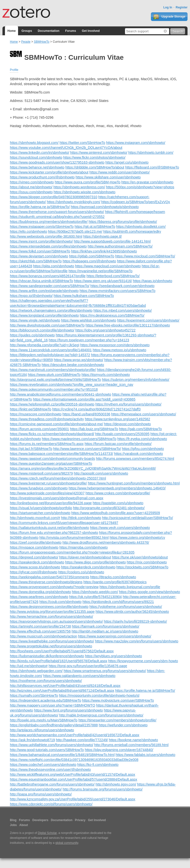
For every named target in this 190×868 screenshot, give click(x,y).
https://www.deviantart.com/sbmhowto (39, 256)
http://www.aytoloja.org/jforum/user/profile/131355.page (52, 612)
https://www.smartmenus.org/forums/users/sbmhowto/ (105, 671)
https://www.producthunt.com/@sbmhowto (42, 177)
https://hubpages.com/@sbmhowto (89, 261)
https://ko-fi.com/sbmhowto (98, 765)
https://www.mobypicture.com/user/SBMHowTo (118, 700)
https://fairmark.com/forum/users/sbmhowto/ (106, 626)
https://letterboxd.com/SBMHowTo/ (113, 276)
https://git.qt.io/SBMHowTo (95, 227)
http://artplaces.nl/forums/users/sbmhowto (42, 730)
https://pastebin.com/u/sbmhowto (118, 503)
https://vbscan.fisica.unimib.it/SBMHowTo (41, 281)
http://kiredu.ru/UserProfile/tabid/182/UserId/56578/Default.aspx (59, 661)
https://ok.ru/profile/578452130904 (96, 597)
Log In (168, 7)
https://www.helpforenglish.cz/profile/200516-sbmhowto (52, 404)
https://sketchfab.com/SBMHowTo (36, 261)
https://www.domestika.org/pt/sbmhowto (40, 592)
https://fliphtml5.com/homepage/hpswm (135, 212)
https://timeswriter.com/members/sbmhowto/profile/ (117, 720)
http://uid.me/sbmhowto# (29, 666)
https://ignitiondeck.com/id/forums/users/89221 (118, 602)
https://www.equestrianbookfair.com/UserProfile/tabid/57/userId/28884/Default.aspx (73, 779)
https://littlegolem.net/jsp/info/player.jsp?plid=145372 (50, 355)
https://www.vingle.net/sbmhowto (35, 320)
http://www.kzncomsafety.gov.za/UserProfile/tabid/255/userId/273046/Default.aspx (73, 799)
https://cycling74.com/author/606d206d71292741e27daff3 (96, 409)
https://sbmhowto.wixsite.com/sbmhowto (85, 192)
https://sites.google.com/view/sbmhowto (150, 592)
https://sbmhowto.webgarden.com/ (36, 671)
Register (182, 7)
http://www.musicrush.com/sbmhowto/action (44, 636)
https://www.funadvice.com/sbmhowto (39, 488)
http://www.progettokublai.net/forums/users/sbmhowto (51, 646)
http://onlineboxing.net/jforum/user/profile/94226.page (51, 503)
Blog (13, 820)
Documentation (49, 31)
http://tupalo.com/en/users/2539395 (122, 434)
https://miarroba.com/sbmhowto (83, 547)
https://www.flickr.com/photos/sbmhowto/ (94, 157)
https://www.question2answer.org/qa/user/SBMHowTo (51, 463)
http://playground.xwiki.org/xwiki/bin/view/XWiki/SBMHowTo (55, 380)
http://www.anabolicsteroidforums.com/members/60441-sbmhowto (60, 394)
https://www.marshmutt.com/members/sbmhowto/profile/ (53, 370)
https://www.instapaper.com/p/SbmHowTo (42, 227)
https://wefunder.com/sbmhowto (123, 725)
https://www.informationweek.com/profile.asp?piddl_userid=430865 (84, 399)
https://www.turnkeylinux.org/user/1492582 (118, 419)
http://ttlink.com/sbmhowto (81, 518)
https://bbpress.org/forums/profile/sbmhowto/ (123, 222)
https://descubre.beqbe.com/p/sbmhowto (73, 365)
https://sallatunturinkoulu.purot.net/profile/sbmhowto (49, 528)
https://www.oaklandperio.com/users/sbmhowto (79, 676)
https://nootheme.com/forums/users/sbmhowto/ (46, 681)
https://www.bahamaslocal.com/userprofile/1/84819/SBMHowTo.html (62, 755)
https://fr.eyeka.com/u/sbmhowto (142, 439)
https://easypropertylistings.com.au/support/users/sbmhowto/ (56, 621)
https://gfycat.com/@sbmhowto (34, 572)
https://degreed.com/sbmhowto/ (34, 557)
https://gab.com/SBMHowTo (140, 429)
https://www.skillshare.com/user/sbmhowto (108, 177)
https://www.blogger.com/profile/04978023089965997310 (54, 197)
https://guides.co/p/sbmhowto (32, 335)
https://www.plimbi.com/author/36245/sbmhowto (132, 612)
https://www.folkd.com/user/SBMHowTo (40, 251)
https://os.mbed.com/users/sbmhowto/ (123, 310)
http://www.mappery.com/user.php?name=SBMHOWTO (53, 705)
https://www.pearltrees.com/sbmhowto (39, 597)
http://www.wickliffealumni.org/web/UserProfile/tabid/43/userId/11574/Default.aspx (72, 774)
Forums (71, 31)
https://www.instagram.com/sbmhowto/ (136, 143)
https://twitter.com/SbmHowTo (82, 143)
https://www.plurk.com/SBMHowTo (54, 375)
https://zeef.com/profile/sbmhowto (36, 542)
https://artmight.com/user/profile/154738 (40, 626)
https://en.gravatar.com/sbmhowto (147, 182)
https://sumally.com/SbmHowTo (34, 695)
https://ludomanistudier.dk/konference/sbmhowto (47, 656)
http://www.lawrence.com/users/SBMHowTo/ (87, 449)
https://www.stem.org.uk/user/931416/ (103, 281)
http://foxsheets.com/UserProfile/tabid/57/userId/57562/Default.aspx (62, 651)
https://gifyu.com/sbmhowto (143, 449)
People (26, 42)
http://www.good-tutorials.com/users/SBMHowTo (47, 750)
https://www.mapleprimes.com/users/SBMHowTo (79, 439)
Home (12, 31)
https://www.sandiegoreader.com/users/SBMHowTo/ (50, 286)
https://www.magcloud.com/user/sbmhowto (108, 266)
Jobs (13, 825)
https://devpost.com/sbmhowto (128, 424)
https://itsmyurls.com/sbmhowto (106, 375)
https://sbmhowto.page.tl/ (102, 236)
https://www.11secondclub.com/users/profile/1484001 (51, 350)
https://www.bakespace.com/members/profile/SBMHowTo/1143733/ (61, 454)
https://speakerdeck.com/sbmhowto (37, 562)
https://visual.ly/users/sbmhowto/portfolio (41, 508)
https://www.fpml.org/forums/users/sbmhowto (68, 710)
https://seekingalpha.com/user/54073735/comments (50, 577)
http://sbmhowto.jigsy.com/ (116, 784)
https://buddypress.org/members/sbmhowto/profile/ (49, 222)
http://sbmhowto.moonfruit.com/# (35, 518)
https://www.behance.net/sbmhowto (37, 167)
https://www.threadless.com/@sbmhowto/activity (47, 419)
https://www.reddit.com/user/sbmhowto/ (119, 172)
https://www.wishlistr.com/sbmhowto (89, 320)
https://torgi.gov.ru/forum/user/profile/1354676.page (88, 666)
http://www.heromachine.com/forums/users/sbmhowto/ (51, 617)
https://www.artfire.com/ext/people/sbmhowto (44, 291)
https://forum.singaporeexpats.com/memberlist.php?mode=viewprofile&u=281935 (72, 552)
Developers (40, 820)
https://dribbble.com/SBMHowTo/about (95, 167)
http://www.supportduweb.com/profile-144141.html (112, 241)
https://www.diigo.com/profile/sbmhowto (95, 562)
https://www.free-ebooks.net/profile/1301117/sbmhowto (128, 325)
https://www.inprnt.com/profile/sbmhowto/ (41, 241)
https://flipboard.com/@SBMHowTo (152, 167)
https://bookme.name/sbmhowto (133, 740)
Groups (27, 31)
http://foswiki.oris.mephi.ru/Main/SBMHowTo (44, 720)
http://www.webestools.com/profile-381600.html (46, 236)
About (24, 825)
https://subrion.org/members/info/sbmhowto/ (136, 380)
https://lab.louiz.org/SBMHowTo (94, 429)
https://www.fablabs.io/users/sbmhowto (145, 755)
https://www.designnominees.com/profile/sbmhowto (49, 607)
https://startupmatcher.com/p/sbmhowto (40, 513)
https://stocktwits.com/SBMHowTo (142, 567)
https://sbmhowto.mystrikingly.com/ (73, 202)
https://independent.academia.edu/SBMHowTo (46, 700)
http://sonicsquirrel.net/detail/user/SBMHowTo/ (138, 518)
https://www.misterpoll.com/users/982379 (41, 473)
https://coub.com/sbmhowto (60, 602)
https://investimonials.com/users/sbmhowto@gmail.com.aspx (57, 498)
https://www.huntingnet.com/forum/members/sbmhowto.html (134, 483)
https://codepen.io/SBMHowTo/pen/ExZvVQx (136, 202)
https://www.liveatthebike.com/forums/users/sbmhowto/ (52, 641)
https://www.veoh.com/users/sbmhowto (120, 528)
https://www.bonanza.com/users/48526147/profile (48, 276)
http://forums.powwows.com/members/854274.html (135, 459)
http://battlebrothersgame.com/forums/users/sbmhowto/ (52, 784)
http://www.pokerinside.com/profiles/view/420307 (47, 493)
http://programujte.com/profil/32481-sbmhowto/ (109, 508)
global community (67, 843)
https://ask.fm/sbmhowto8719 (32, 740)
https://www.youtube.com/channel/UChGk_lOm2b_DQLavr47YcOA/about (66, 148)
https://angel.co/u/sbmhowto (127, 162)
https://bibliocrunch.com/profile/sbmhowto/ (42, 330)
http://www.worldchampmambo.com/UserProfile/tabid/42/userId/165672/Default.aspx (75, 735)
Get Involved (91, 31)
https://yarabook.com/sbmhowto (139, 454)
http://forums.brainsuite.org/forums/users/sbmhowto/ (103, 789)
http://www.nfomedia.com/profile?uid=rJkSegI (45, 345)
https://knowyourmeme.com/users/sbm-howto (143, 661)
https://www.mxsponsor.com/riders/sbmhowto (115, 345)
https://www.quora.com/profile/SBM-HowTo (87, 182)
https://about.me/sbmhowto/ (31, 187)
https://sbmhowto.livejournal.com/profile (130, 587)
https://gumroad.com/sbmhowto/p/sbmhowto (105, 207)
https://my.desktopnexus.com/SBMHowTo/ (112, 315)
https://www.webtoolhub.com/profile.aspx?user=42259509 (116, 513)
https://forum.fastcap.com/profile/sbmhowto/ (118, 444)
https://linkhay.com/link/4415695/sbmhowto (104, 251)
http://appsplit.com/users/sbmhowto (101, 473)
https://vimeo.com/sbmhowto (32, 182)
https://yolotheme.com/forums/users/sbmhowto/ (126, 607)
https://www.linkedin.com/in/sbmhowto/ (40, 153)
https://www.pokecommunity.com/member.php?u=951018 (54, 389)
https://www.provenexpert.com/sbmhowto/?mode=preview (54, 587)
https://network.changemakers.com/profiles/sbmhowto (51, 310)
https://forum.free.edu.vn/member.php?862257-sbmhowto (54, 533)
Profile (14, 70)
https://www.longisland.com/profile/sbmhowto (44, 315)
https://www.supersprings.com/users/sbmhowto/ (115, 636)
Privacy (80, 820)
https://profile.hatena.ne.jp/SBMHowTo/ (40, 207)
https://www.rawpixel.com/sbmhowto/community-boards (52, 459)
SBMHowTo (42, 42)
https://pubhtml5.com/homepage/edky (132, 231)
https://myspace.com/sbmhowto (34, 547)
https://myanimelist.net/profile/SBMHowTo (100, 271)
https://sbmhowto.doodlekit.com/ (141, 227)
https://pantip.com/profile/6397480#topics (115, 582)
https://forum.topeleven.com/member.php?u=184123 (89, 340)
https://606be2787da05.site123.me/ (75, 231)
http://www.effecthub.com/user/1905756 (40, 631)
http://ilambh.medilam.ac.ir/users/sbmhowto (105, 631)
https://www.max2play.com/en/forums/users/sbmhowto (137, 641)
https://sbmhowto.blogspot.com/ (34, 143)
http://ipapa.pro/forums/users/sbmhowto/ (41, 794)
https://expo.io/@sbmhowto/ (31, 296)
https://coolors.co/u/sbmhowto (81, 572)
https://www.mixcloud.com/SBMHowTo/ (145, 256)
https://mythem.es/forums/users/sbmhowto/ (129, 404)
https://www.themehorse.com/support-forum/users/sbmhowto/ (57, 212)
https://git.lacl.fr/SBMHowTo (31, 449)
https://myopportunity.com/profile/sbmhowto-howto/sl (99, 695)
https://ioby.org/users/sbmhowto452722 (106, 330)
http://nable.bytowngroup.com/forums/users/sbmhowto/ (101, 715)
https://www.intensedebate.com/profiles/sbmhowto (48, 246)
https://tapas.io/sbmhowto (153, 281)
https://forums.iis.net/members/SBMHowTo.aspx (47, 444)
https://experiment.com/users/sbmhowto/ (148, 320)
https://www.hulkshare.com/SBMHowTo (84, 296)
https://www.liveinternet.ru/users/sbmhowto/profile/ (48, 483)
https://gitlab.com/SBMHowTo (92, 256)
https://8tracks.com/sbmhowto (113, 577)
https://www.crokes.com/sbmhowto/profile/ (118, 493)
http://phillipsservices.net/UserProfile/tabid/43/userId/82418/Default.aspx (65, 686)
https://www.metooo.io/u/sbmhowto (119, 350)
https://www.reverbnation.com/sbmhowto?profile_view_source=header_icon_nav (71, 385)
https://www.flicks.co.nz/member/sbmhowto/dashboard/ (52, 434)
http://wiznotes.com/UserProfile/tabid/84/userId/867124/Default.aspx (62, 691)
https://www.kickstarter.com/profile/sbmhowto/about (49, 172)
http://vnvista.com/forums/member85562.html (74, 538)
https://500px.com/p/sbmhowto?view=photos (140, 187)
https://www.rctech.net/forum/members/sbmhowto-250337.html (58, 478)
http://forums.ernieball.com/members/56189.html (131, 745)
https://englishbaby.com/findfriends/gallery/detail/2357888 (54, 725)
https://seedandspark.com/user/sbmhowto (122, 286)
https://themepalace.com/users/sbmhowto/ (143, 414)
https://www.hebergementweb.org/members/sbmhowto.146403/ (117, 488)
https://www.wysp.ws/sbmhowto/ (78, 360)
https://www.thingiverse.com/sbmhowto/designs (46, 582)
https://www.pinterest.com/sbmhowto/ (99, 153)
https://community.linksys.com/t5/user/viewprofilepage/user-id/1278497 (64, 523)
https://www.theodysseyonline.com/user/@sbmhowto (50, 770)
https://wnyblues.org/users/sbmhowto (114, 656)
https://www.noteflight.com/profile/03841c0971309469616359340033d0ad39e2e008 (74, 760)
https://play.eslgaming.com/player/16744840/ (119, 750)
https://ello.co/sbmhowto (28, 231)
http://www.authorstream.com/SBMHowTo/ (120, 246)
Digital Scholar (47, 833)
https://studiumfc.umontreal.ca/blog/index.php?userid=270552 (57, 217)
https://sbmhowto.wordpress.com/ (79, 187)
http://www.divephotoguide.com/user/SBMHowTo (47, 325)
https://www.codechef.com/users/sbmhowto (43, 765)
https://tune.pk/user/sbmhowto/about (140, 557)
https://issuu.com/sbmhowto (31, 192)
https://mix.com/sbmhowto (147, 562)
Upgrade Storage (169, 17)
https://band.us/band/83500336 (86, 414)
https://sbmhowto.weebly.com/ (95, 592)
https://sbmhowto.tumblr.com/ (151, 153)
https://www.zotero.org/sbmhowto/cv (137, 538)
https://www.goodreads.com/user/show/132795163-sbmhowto (57, 162)
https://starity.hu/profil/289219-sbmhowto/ (135, 621)
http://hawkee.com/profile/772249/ (82, 740)
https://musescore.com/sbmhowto (36, 414)
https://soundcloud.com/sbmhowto (36, 157)
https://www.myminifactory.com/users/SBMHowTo (118, 291)
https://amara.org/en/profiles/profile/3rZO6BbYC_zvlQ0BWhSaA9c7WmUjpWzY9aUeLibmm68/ (83, 468)
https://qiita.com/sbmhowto (54, 266)
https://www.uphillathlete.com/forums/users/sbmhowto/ (52, 745)
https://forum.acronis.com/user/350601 (39, 429)
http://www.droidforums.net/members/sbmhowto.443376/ (106, 542)
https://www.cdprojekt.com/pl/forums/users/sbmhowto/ (51, 804)
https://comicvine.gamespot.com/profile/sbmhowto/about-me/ (57, 424)
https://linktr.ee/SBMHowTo (31, 409)
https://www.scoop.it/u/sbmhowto (35, 567)
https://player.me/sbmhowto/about (85, 557)
